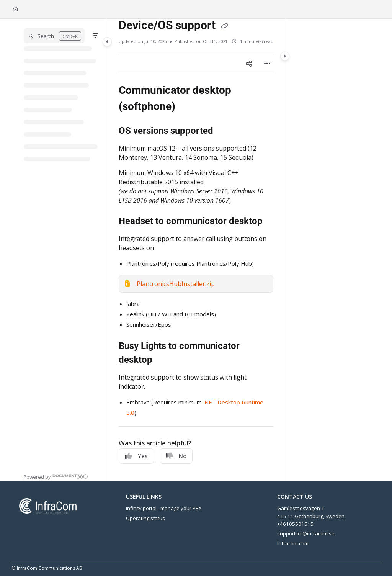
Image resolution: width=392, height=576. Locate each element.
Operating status (145, 518)
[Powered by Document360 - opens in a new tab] (56, 476)
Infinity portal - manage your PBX (164, 508)
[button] (54, 36)
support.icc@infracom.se (306, 533)
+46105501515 (295, 524)
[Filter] (95, 36)
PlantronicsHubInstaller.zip (176, 284)
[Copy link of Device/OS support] (224, 26)
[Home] (16, 9)
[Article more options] (267, 64)
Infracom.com (293, 543)
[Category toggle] (107, 42)
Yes (136, 456)
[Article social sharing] (249, 64)
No (176, 456)
